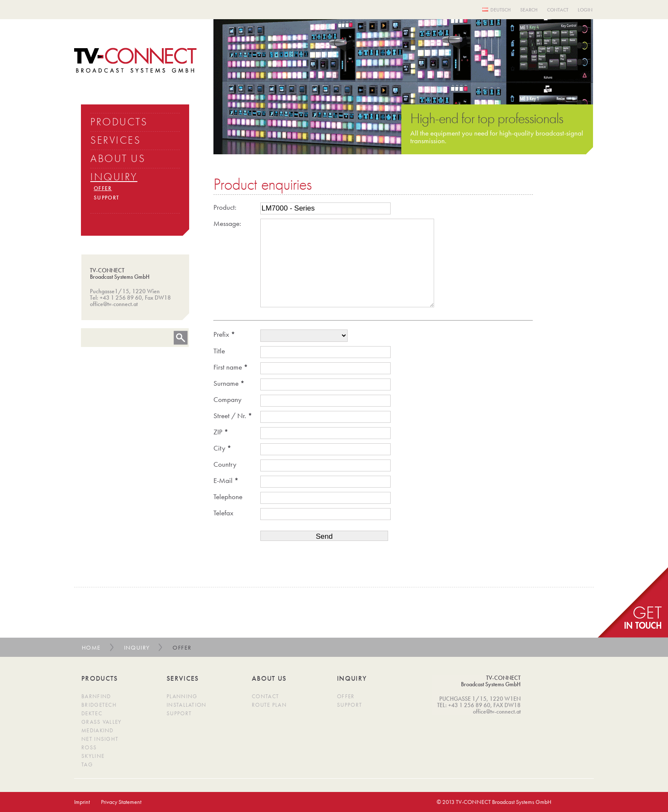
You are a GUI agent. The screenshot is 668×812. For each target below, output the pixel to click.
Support (179, 713)
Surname (229, 383)
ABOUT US (118, 158)
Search (529, 10)
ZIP (221, 432)
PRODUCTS (119, 122)
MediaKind (98, 730)
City (222, 448)
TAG (87, 764)
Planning (182, 696)
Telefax (223, 513)
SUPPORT (107, 198)
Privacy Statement (121, 802)
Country (225, 464)
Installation (187, 705)
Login (585, 10)
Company (227, 399)
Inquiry (137, 647)
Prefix (224, 334)
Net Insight (100, 739)
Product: (225, 207)
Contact (558, 10)
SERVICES (115, 140)
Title (219, 351)
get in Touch (633, 602)
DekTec (92, 713)
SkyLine (93, 756)
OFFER (103, 188)
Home (91, 647)
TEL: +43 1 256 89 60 (464, 705)
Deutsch (501, 10)
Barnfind (96, 696)
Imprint (82, 802)
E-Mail (226, 480)
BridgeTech (99, 705)
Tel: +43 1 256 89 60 (116, 298)
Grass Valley (102, 722)
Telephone (228, 497)
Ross (89, 747)
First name (231, 367)
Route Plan (269, 705)
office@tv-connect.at (114, 304)
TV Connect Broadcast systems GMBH (135, 60)
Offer (346, 696)
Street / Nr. (233, 416)
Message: (227, 223)
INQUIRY (114, 177)
